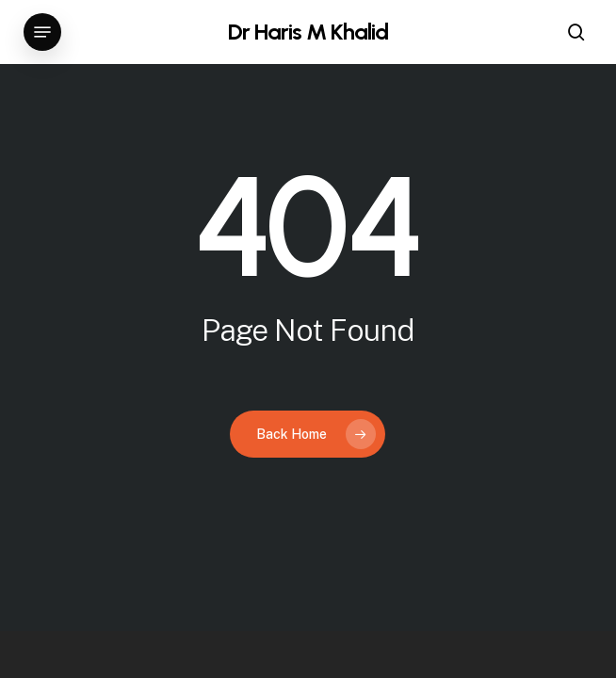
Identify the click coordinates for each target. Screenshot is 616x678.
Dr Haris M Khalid (308, 32)
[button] (42, 32)
